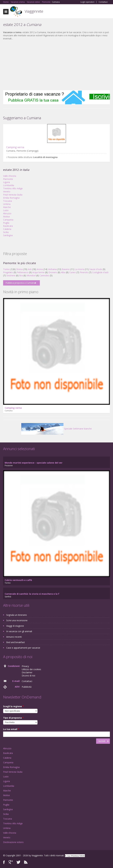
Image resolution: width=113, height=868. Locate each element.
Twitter (18, 862)
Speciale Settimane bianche (56, 429)
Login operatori (87, 2)
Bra (21, 275)
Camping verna (15, 147)
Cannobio (44, 275)
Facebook (4, 862)
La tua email (11, 729)
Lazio (6, 210)
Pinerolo (84, 272)
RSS (26, 862)
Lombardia (9, 185)
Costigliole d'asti (100, 272)
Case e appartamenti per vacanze (23, 648)
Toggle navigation (6, 12)
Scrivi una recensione (17, 620)
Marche (7, 207)
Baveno (66, 269)
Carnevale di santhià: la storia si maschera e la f (32, 594)
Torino (6, 269)
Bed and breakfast (16, 642)
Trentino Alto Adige (13, 188)
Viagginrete (34, 11)
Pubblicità (27, 687)
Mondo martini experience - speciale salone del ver (34, 463)
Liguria (6, 182)
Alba (63, 272)
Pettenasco (23, 272)
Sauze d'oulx (96, 269)
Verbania (52, 269)
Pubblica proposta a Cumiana (20, 283)
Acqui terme (38, 272)
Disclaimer (27, 672)
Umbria (7, 204)
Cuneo (73, 272)
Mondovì (31, 275)
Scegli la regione (13, 706)
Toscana (8, 201)
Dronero (53, 272)
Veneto (7, 192)
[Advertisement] (56, 65)
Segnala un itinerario (17, 615)
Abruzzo (7, 213)
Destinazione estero (13, 842)
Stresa (19, 269)
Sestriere (11, 275)
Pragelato (8, 272)
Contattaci (103, 2)
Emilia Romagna (11, 198)
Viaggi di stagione (15, 626)
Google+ (11, 862)
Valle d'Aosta (10, 176)
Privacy (25, 666)
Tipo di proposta (13, 718)
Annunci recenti (14, 637)
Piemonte (8, 179)
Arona (40, 269)
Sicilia (6, 232)
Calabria (7, 229)
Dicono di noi (28, 676)
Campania (8, 220)
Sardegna (8, 235)
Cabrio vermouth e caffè (18, 580)
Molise (6, 217)
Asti (30, 269)
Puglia (6, 223)
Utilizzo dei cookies (31, 669)
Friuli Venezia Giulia (13, 195)
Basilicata (8, 226)
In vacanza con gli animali (19, 631)
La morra (80, 269)
